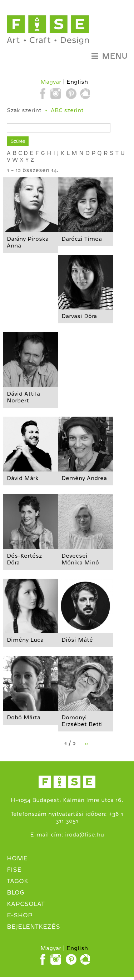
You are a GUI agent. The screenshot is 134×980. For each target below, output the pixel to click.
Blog (16, 892)
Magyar (51, 82)
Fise (14, 870)
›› (86, 744)
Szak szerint (24, 110)
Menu (109, 56)
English (77, 82)
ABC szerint (67, 110)
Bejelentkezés (33, 927)
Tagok (18, 881)
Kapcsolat (26, 904)
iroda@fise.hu (85, 835)
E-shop (20, 915)
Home (17, 858)
